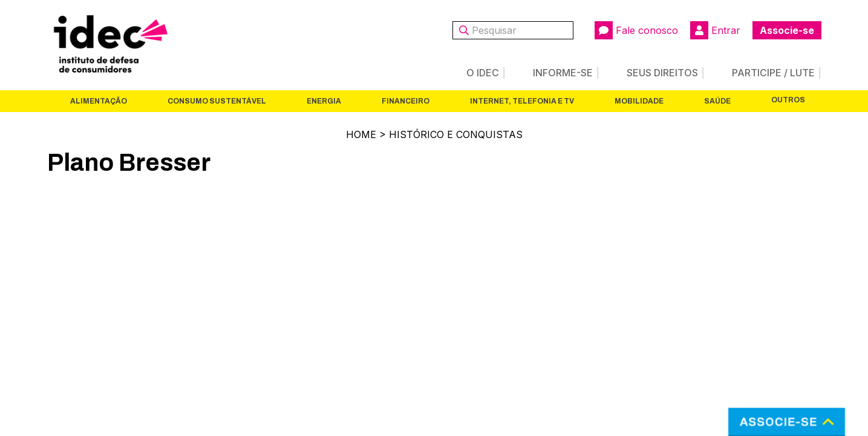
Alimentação (99, 101)
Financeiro (406, 101)
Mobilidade (639, 101)
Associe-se (787, 30)
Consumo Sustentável (217, 101)
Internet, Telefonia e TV (522, 101)
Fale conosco (636, 30)
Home (361, 134)
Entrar (715, 30)
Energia (324, 101)
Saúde (717, 101)
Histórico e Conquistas (456, 134)
